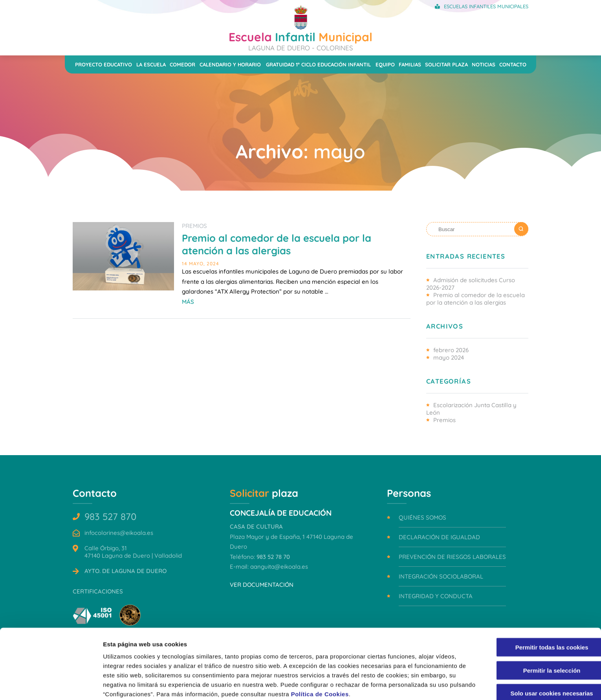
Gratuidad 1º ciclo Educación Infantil (318, 64)
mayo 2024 (449, 357)
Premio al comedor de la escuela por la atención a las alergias (277, 244)
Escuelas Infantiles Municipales (486, 6)
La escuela (151, 64)
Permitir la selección (535, 635)
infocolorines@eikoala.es (119, 533)
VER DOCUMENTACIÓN (262, 585)
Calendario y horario (230, 64)
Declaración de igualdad (439, 537)
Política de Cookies (347, 659)
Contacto (513, 64)
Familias (410, 64)
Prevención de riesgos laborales (452, 557)
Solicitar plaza (446, 64)
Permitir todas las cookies (535, 612)
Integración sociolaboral (441, 576)
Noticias (484, 64)
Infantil (300, 40)
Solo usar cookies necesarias (535, 658)
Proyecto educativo (104, 64)
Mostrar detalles (422, 684)
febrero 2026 (451, 350)
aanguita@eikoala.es (279, 567)
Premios (194, 226)
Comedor (182, 64)
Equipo (385, 64)
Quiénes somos (422, 517)
